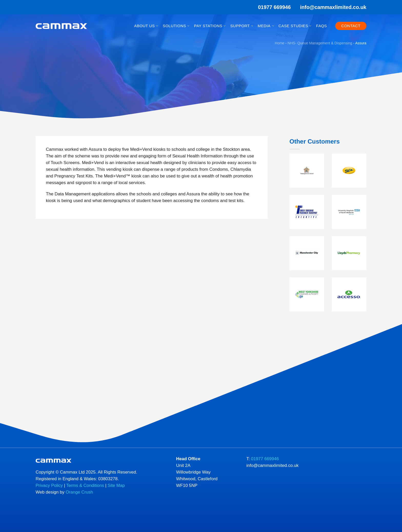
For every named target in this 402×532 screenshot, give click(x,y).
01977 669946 (271, 7)
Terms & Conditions (85, 485)
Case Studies (293, 26)
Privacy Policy (49, 485)
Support (240, 26)
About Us (144, 26)
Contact (351, 26)
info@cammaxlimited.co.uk (333, 7)
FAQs (321, 26)
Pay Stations (208, 26)
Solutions (174, 26)
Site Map (116, 485)
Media (264, 26)
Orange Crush (79, 492)
